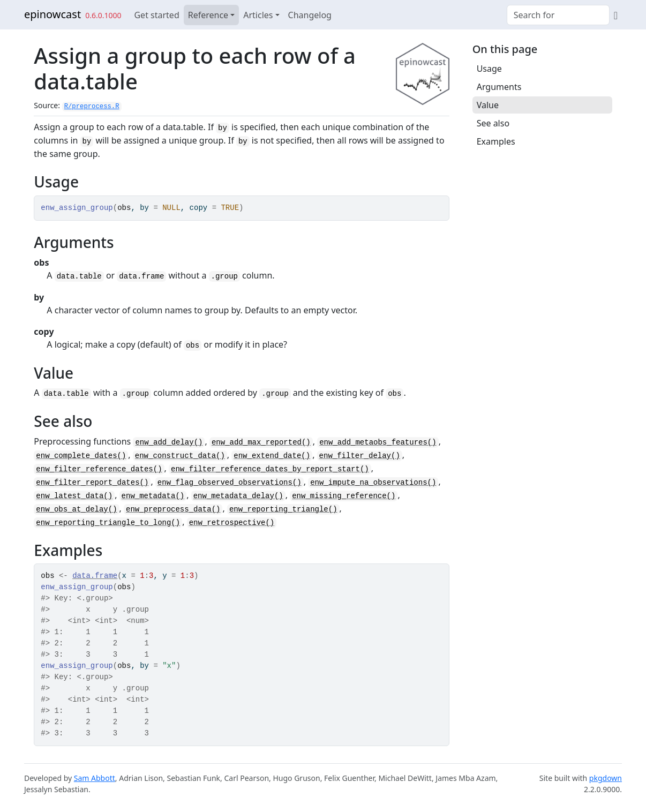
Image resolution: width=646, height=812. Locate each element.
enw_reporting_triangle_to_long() (108, 523)
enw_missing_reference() (344, 496)
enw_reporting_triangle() (283, 509)
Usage (489, 69)
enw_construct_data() (180, 456)
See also (493, 123)
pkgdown (606, 778)
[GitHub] (616, 15)
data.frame (95, 576)
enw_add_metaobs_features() (378, 442)
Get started (156, 15)
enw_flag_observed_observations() (230, 483)
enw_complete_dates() (81, 456)
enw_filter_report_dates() (92, 483)
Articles (258, 15)
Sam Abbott (95, 778)
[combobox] (558, 15)
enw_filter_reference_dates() (99, 469)
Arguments (499, 87)
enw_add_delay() (169, 442)
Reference (208, 15)
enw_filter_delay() (360, 456)
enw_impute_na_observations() (373, 483)
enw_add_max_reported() (261, 442)
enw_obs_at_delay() (76, 509)
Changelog (310, 15)
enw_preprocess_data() (173, 509)
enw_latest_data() (74, 496)
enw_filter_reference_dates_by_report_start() (270, 469)
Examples (496, 141)
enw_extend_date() (272, 456)
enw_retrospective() (232, 523)
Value (488, 105)
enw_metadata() (153, 496)
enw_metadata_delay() (238, 496)
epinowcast (52, 14)
